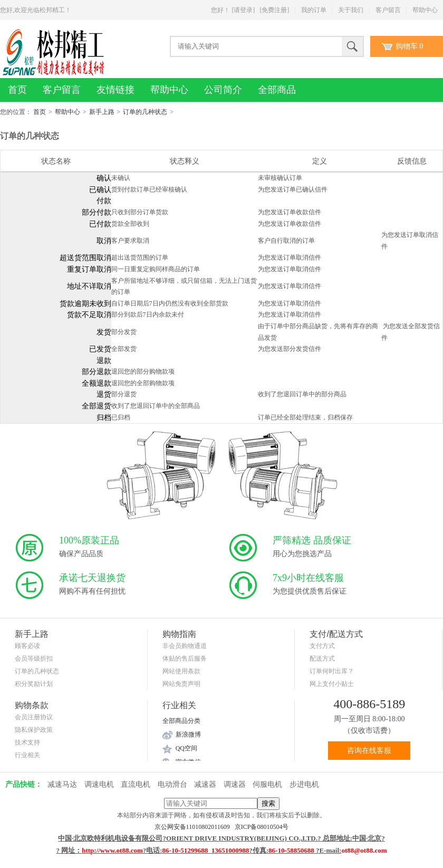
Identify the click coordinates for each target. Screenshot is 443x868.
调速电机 (99, 784)
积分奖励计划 (34, 684)
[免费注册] (274, 10)
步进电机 (304, 784)
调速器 (235, 784)
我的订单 (314, 10)
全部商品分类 (181, 721)
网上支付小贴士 (332, 684)
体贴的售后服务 (185, 659)
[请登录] (243, 10)
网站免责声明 (181, 684)
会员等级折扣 (34, 659)
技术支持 (27, 742)
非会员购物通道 (185, 646)
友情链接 (115, 90)
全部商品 (277, 90)
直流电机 (136, 784)
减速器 (205, 784)
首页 (17, 90)
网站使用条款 (181, 671)
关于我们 (351, 10)
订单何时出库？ (332, 671)
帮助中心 (425, 10)
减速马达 (62, 784)
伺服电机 (267, 784)
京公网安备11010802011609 (195, 827)
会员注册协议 (34, 717)
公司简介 (223, 90)
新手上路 (102, 112)
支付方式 (322, 646)
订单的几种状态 (145, 112)
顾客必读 (27, 646)
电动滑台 (172, 784)
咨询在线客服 (369, 751)
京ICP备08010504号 (262, 827)
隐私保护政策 (34, 730)
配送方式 (322, 659)
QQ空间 (186, 748)
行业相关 (27, 755)
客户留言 (388, 10)
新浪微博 (188, 735)
